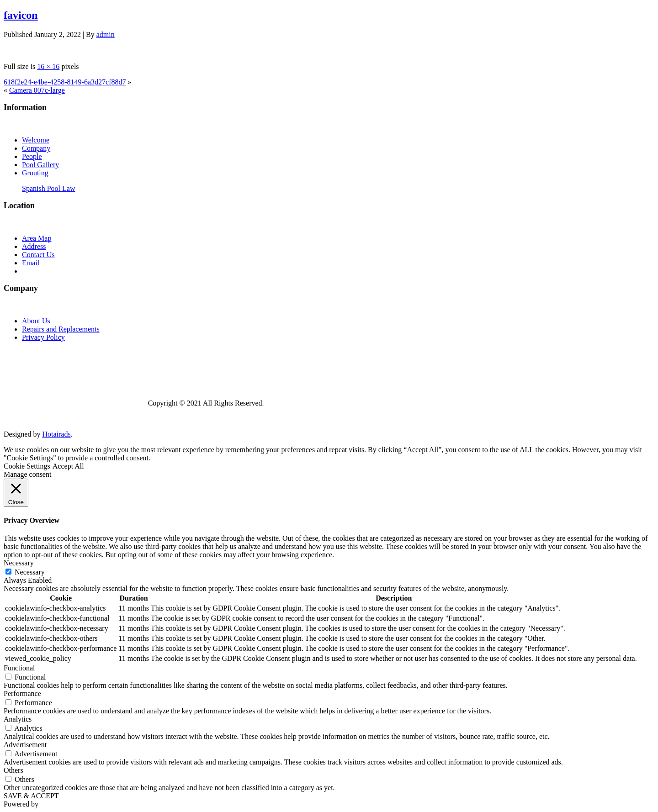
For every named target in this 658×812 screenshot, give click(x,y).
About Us (36, 321)
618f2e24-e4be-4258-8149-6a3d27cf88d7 (65, 82)
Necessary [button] (19, 563)
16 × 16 (48, 66)
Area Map (37, 238)
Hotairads (56, 434)
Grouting (35, 173)
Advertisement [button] (25, 745)
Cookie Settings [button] (27, 466)
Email (31, 263)
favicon (21, 15)
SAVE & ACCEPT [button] (31, 796)
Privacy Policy (43, 337)
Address (34, 246)
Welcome (36, 140)
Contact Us (38, 255)
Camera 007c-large (37, 90)
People (32, 156)
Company (36, 148)
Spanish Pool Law (48, 188)
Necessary (30, 572)
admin (106, 34)
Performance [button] (22, 693)
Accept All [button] (68, 466)
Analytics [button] (18, 719)
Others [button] (13, 770)
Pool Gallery (40, 165)
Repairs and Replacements (61, 329)
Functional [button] (19, 668)
